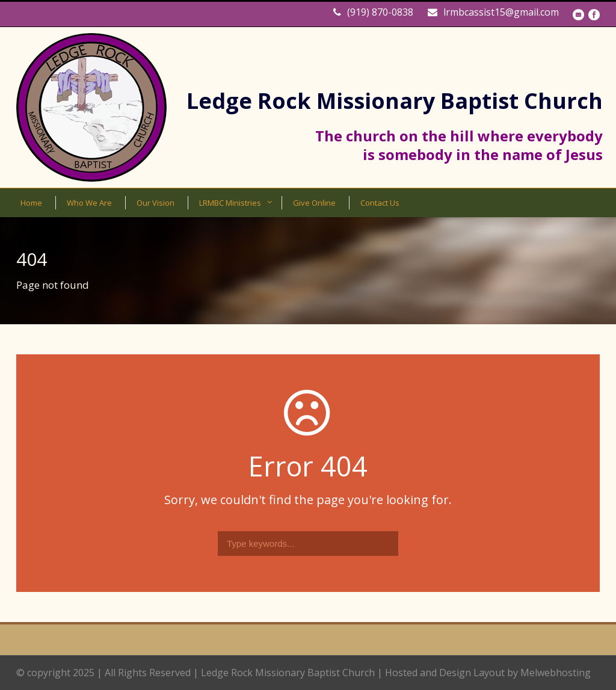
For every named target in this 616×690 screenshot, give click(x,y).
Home (31, 203)
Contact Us (380, 203)
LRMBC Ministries (230, 203)
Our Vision (156, 203)
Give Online (314, 203)
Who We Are (89, 203)
